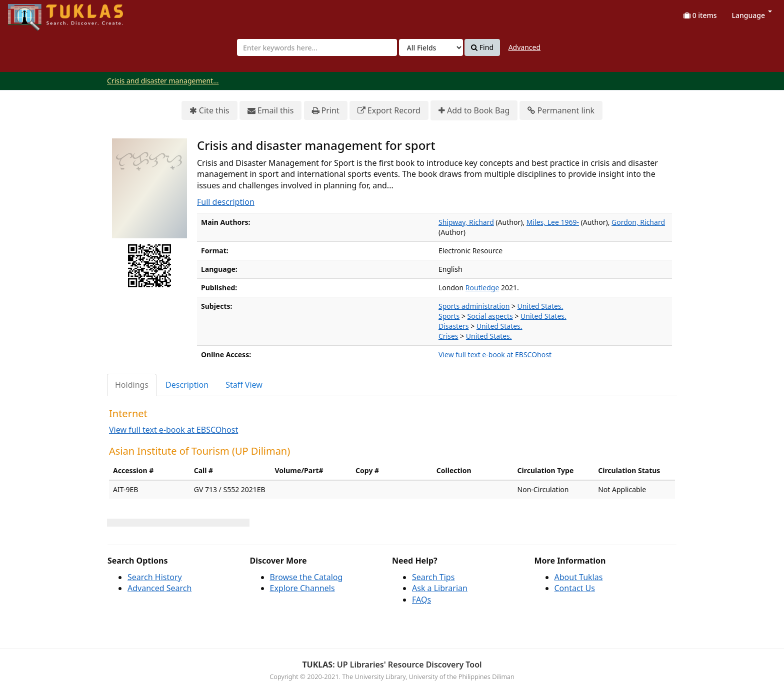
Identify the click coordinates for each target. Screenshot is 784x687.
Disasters (454, 326)
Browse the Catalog (306, 577)
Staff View (244, 385)
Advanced (524, 47)
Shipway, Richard (466, 222)
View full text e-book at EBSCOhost (495, 354)
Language (752, 15)
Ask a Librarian (440, 588)
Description (187, 385)
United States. (540, 306)
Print (326, 111)
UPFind (32, 13)
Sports (449, 316)
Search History (155, 577)
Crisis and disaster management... (163, 81)
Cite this (209, 111)
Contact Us (575, 588)
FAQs (421, 600)
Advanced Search (159, 588)
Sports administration (474, 306)
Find (482, 47)
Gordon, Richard (638, 222)
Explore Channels (302, 588)
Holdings (132, 385)
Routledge (482, 288)
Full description (226, 202)
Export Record (389, 111)
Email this (271, 111)
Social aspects (490, 316)
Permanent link (561, 111)
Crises (448, 336)
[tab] (132, 385)
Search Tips (433, 577)
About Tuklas (579, 577)
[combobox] (317, 47)
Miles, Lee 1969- (553, 222)
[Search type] (431, 47)
